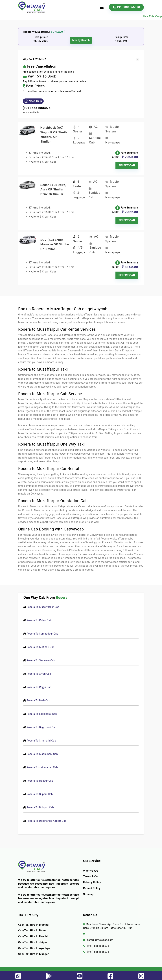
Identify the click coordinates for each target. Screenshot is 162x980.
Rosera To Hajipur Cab (40, 779)
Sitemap (88, 892)
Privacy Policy (92, 880)
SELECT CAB (127, 165)
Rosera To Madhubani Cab (42, 752)
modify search (81, 40)
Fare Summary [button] (127, 152)
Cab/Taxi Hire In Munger (34, 952)
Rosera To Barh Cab (38, 698)
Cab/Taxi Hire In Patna (32, 928)
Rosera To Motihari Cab (41, 645)
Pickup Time (121, 37)
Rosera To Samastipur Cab (42, 631)
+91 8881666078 (126, 7)
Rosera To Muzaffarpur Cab (43, 605)
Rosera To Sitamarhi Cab (41, 738)
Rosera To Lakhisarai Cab (42, 712)
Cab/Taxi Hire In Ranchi (33, 934)
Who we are (91, 869)
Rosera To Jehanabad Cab (42, 765)
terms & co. (91, 874)
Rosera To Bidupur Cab (40, 805)
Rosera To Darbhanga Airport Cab (47, 819)
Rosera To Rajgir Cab (39, 685)
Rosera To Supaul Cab (40, 792)
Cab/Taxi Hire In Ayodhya (34, 946)
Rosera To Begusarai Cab (42, 725)
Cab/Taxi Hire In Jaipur (33, 940)
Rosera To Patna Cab (39, 618)
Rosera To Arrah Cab (39, 672)
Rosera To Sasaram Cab (41, 658)
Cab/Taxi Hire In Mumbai (34, 923)
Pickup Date (41, 37)
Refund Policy (92, 886)
